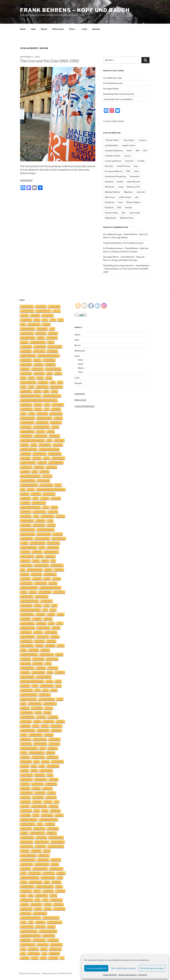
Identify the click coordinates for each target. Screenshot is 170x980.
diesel (47, 458)
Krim (59, 685)
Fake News (36, 494)
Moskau (46, 761)
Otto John (25, 806)
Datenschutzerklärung (127, 975)
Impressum (143, 975)
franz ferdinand (27, 538)
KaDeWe (55, 636)
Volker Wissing (49, 935)
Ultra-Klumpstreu (40, 913)
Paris (120, 202)
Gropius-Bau (37, 574)
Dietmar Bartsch (58, 458)
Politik (36, 815)
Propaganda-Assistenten (49, 819)
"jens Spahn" (129, 140)
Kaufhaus (45, 650)
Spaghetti (61, 873)
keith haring (26, 659)
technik (37, 891)
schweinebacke (27, 864)
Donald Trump (123, 166)
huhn (55, 605)
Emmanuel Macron (114, 171)
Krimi (38, 690)
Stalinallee (57, 882)
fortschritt (61, 516)
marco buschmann (28, 730)
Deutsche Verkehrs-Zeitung (49, 449)
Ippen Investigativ (28, 623)
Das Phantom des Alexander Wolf (33, 440)
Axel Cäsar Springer (53, 369)
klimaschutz (53, 668)
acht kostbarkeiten (28, 329)
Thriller (53, 895)
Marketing (49, 735)
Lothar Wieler (26, 721)
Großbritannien (50, 574)
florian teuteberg (48, 516)
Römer (47, 851)
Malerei (45, 726)
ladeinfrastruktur (50, 703)
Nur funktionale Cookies (124, 968)
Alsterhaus (53, 333)
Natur (81, 360)
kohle (50, 672)
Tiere (80, 372)
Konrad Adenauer (28, 677)
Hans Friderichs (45, 592)
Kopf (33, 29)
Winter (44, 949)
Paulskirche (55, 810)
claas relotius (56, 422)
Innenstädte (26, 619)
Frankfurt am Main (28, 529)
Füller (42, 547)
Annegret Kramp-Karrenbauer (49, 355)
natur (42, 766)
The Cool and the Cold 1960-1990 (49, 61)
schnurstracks (43, 859)
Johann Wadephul (28, 636)
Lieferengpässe (27, 712)
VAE (31, 922)
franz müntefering (59, 538)
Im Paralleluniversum (113, 83)
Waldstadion (26, 940)
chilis (24, 413)
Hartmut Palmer (27, 596)
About (23, 29)
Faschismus (26, 498)
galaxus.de (25, 561)
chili (47, 409)
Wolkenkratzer (34, 953)
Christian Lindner (113, 156)
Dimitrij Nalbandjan (56, 462)
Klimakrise (110, 187)
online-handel (125, 197)
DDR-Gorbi (59, 440)
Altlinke (41, 337)
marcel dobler (56, 726)
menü (43, 748)
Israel (52, 623)
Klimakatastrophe (27, 668)
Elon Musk (47, 476)
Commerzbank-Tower (42, 427)
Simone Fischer (35, 873)
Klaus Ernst (38, 663)
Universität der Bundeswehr (31, 917)
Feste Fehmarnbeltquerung (31, 507)
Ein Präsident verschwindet (31, 476)
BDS (23, 378)
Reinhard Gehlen (27, 837)
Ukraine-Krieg (111, 213)
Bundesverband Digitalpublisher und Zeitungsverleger (39, 400)
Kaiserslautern (27, 641)
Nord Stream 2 (27, 779)
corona (127, 156)
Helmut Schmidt (42, 596)
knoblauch (25, 672)
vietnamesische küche (29, 931)
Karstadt (40, 645)
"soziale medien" (27, 311)
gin (23, 569)
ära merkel (54, 958)
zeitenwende (55, 953)
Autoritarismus (38, 369)
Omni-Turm (26, 797)
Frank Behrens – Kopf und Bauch (75, 10)
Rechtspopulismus (37, 833)
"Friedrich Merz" (112, 140)
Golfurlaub (59, 569)
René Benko (42, 837)
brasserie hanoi (57, 387)
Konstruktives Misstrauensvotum (32, 681)
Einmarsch (45, 471)
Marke (24, 735)
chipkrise (58, 418)
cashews (38, 404)
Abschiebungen (34, 324)
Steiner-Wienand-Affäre (45, 886)
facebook (25, 494)
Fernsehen (25, 503)
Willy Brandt (110, 218)
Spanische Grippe (48, 877)
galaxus (40, 556)
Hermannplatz (26, 605)
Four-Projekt (26, 525)
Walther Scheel (39, 940)
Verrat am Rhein (27, 926)
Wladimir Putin (127, 218)
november (25, 784)
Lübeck (37, 721)
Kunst (60, 699)
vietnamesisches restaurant (31, 935)
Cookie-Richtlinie (110, 975)
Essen (58, 485)
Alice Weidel (41, 333)
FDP (128, 171)
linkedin (48, 712)
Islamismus (41, 623)
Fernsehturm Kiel (39, 503)
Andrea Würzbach (55, 346)
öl (62, 958)
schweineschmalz (42, 864)
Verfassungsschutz (55, 922)
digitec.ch (42, 462)
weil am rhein (43, 944)
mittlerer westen (38, 757)
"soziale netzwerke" (44, 311)
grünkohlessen (27, 583)
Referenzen (58, 29)
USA (123, 213)
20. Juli (57, 311)
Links (84, 29)
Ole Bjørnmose (27, 793)
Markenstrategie (36, 735)
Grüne (47, 578)
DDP (50, 440)
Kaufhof (59, 654)
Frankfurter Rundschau (115, 176)
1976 (45, 320)
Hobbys (38, 605)
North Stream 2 (41, 779)
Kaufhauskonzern (47, 654)
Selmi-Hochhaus (56, 868)
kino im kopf (26, 663)
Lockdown (41, 717)
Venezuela (41, 922)
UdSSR (38, 909)
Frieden (24, 543)
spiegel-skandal (36, 882)
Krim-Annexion (27, 690)
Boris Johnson (42, 387)
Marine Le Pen (134, 187)
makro (36, 726)
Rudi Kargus (41, 846)
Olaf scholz (110, 197)
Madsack (61, 721)
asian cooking (26, 364)
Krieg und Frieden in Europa (125, 252)
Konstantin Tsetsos (44, 677)
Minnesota (25, 757)
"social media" (54, 306)
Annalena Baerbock (114, 150)
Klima (48, 663)
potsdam (59, 815)
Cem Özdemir (58, 404)
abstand (47, 324)
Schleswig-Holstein (28, 859)
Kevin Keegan (39, 659)
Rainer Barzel (40, 828)
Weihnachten (53, 940)
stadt (47, 882)
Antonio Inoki (26, 360)
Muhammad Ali (58, 761)
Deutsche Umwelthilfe (29, 449)
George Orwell (27, 565)
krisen (54, 690)
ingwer (61, 614)
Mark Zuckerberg (40, 739)
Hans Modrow (59, 592)
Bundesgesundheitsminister (31, 395)
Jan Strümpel (26, 632)
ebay (136, 166)
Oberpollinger (51, 784)
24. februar (35, 315)
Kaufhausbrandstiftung (29, 654)
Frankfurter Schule (28, 534)
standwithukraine (27, 886)
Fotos (73, 29)
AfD (52, 329)
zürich (44, 958)
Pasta (45, 810)
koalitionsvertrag (39, 672)
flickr (36, 516)
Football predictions (112, 243)
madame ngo (49, 721)
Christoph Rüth (42, 422)
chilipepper (56, 409)
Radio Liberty (26, 828)
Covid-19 (129, 161)
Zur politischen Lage (112, 78)
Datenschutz (80, 400)
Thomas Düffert (42, 895)
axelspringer (39, 373)
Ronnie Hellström (58, 842)
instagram (37, 619)
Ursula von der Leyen (51, 917)
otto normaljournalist (39, 806)
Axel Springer (26, 373)
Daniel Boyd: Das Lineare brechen (119, 94)
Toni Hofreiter (36, 904)
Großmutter (26, 578)
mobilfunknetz (53, 757)
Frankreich (135, 176)
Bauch (44, 29)
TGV (23, 895)
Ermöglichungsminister (29, 485)
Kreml (58, 681)
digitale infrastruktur (28, 462)
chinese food (42, 413)
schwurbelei (26, 868)
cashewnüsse (26, 404)
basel (50, 373)
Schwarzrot (56, 859)
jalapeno (56, 627)
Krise (46, 690)
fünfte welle (37, 552)
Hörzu (53, 610)
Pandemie (110, 202)
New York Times (46, 770)
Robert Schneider (42, 842)
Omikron (52, 793)
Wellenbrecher (56, 944)
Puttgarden (50, 824)
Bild (138, 150)
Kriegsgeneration (47, 685)
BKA (60, 382)
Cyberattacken (27, 436)
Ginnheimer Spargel (35, 569)
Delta (34, 445)
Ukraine (129, 207)
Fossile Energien (27, 520)
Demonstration (45, 445)
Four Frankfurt (39, 525)
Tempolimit (60, 891)
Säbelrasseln (26, 891)
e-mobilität (25, 471)
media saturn (55, 743)
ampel (51, 342)
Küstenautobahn (35, 703)
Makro (81, 368)
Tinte (46, 900)
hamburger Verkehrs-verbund (50, 587)
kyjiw (24, 703)
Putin (40, 824)
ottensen (48, 801)
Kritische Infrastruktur (29, 699)
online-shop (26, 801)
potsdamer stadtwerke (29, 819)
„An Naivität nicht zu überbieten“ (118, 99)
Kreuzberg (25, 685)
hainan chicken (41, 583)
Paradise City (26, 810)
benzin (40, 378)
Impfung (51, 614)
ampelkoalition (112, 145)
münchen (141, 192)
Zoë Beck (25, 958)
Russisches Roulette (56, 846)
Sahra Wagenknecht (28, 855)
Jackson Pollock (44, 627)
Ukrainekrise (26, 913)
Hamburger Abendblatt (29, 587)
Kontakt (96, 29)
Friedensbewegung (38, 543)
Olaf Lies (36, 788)
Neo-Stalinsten (53, 766)
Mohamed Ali (26, 761)
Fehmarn (45, 498)
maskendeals (26, 743)
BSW (46, 391)
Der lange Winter (111, 89)
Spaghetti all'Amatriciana (30, 877)
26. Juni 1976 (26, 320)
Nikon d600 (40, 775)
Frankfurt (51, 525)
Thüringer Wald (27, 900)
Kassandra (50, 645)
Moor (37, 761)
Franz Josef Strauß (42, 538)
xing (45, 953)
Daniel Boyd (55, 436)
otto (137, 197)
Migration (128, 192)
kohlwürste (60, 672)
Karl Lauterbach (27, 645)
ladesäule (25, 708)
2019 (61, 320)
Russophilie (36, 851)
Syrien (59, 886)
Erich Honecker (44, 480)
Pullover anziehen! (28, 824)
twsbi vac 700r (27, 909)
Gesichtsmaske (57, 565)
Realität (24, 833)
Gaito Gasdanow (27, 556)
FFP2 (46, 507)
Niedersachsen (27, 775)
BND (23, 387)
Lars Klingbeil (37, 708)
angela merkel (129, 145)
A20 (23, 324)
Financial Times (40, 511)
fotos (136, 171)
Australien (25, 369)
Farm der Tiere (49, 494)
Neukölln (25, 770)
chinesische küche (28, 418)
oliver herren (40, 793)
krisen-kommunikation (29, 694)
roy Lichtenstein (27, 846)
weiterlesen (26, 180)
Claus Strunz (26, 427)
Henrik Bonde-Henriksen (30, 601)
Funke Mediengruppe (29, 547)
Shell (24, 873)
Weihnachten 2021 (28, 944)
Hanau (24, 592)
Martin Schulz (55, 739)
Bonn (31, 387)
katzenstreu (34, 650)
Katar (24, 650)
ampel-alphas (26, 346)
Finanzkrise (53, 511)
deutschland (26, 453)
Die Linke (109, 166)
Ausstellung (50, 364)
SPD (119, 207)
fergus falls (56, 498)
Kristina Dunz (45, 694)
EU (23, 489)
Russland (109, 207)
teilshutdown (48, 891)
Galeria (36, 561)
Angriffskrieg (53, 351)
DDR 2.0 (25, 445)
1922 (37, 320)
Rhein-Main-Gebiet (56, 837)
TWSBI (48, 904)
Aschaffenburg (49, 360)
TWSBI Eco (59, 904)
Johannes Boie (51, 632)
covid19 (141, 161)
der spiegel (58, 445)
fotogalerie (41, 520)
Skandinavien (49, 873)
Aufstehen (39, 364)
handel (120, 182)
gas (53, 561)
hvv (45, 610)
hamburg (109, 182)
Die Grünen (26, 458)
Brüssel (37, 391)
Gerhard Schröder (42, 565)
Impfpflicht (41, 614)
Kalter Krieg (40, 641)
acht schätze (42, 329)
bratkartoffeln (26, 391)
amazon (143, 140)
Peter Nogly (26, 815)
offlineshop (25, 788)
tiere (38, 900)
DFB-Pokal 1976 (40, 453)
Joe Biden (38, 632)
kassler (61, 645)
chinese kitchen (56, 413)
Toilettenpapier (56, 900)
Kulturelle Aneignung (47, 699)
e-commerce (52, 467)
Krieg (121, 187)
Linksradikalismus (28, 717)
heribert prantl (47, 601)
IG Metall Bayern (27, 614)
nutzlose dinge (38, 784)
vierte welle (134, 213)
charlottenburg (27, 409)
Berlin (129, 150)
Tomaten (25, 904)
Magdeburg (26, 726)
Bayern (58, 373)
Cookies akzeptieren (96, 968)
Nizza (50, 775)
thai (31, 895)
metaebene (53, 748)
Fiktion (54, 507)
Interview (48, 619)
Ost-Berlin (37, 801)
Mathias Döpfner (112, 192)
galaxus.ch (51, 556)
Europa (31, 489)
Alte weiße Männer (28, 337)
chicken (38, 409)
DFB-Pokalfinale (55, 453)
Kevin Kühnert (52, 659)
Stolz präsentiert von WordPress (57, 973)
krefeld (50, 681)
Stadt (80, 364)
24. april (25, 315)
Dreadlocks (39, 467)
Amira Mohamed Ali (38, 342)
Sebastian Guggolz (40, 868)
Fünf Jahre (25, 552)
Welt (23, 949)
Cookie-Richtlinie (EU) (84, 406)
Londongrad (53, 717)
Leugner (49, 708)
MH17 (24, 752)
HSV (47, 605)
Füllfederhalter (53, 547)
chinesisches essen (45, 418)
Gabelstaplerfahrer (51, 552)
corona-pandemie (113, 161)
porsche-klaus (47, 815)
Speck (24, 882)
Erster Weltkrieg (46, 485)
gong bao (25, 574)
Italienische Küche (28, 627)
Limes (38, 712)
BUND (55, 391)
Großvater (37, 578)
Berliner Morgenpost (28, 382)
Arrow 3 (37, 360)
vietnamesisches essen (48, 931)
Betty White (43, 382)
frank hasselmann (44, 534)
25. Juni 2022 (48, 315)
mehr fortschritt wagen (29, 748)
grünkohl (57, 578)
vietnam (51, 926)
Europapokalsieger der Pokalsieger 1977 (51, 489)
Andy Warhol (26, 351)
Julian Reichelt (133, 182)
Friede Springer (53, 543)
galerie (45, 561)
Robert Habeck (133, 202)
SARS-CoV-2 (44, 855)
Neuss (34, 770)
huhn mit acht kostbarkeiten (31, 610)
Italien (60, 623)
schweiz (55, 864)
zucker (35, 958)
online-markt (51, 797)
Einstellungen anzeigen (152, 968)
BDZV (32, 378)
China (32, 413)
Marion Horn (56, 730)
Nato (34, 766)
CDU (145, 150)
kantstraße (51, 641)
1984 (53, 320)
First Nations (26, 516)
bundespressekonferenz (52, 395)
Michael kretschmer (37, 752)
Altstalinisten (52, 337)
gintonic (49, 569)
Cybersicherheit (41, 436)
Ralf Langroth (53, 828)
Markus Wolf (26, 739)
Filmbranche (26, 511)
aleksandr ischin (27, 333)
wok (23, 953)
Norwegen (54, 779)
